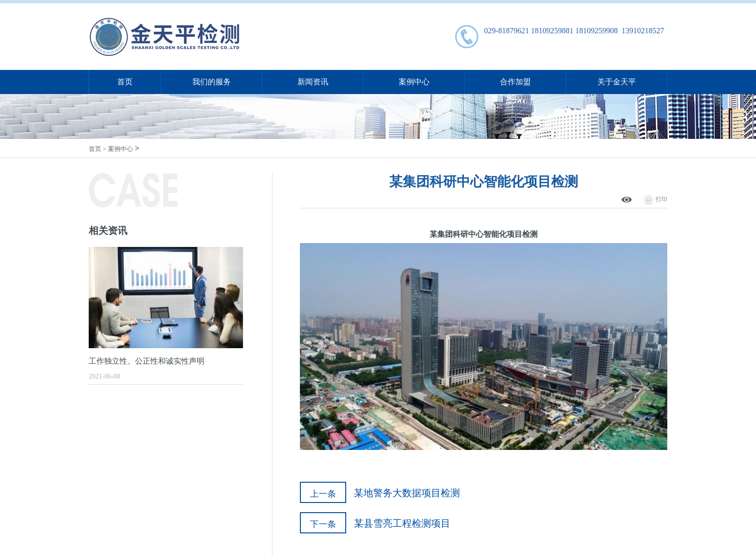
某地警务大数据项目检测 (407, 493)
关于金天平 (617, 82)
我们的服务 (212, 82)
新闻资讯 (313, 82)
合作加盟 (515, 82)
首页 (125, 82)
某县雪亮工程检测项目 (402, 523)
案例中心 (414, 82)
